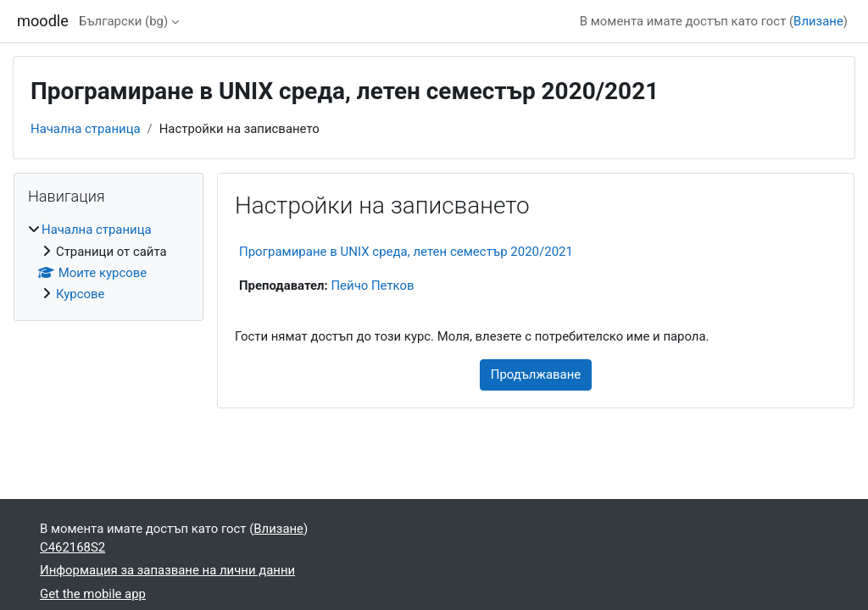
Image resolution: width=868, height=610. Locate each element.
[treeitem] (108, 262)
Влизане (818, 21)
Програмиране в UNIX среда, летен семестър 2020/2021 (406, 252)
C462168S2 (72, 547)
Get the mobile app (93, 594)
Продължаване (536, 374)
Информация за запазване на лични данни (167, 570)
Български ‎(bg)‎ (123, 21)
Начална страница (86, 129)
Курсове (80, 294)
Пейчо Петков (372, 286)
